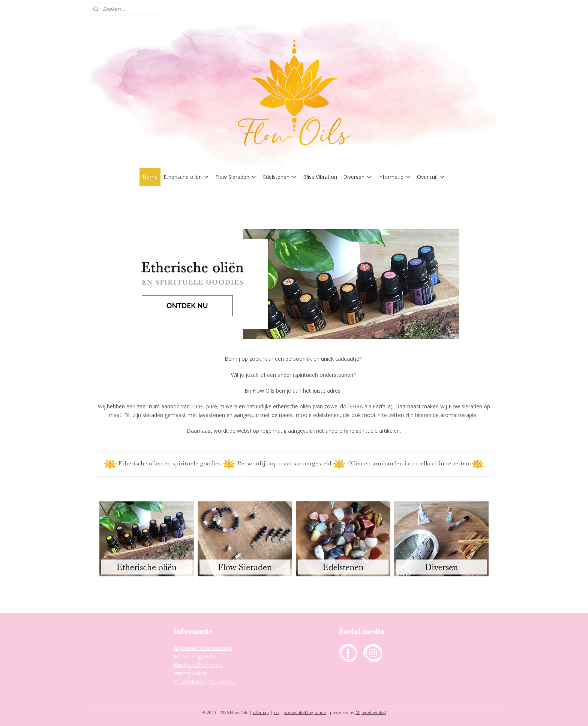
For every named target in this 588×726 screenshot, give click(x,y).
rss (277, 712)
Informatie (394, 177)
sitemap (261, 712)
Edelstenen (280, 177)
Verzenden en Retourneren (206, 682)
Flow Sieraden (236, 177)
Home (150, 177)
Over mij (431, 177)
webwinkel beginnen (305, 712)
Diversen (358, 177)
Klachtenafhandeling (198, 665)
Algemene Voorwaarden (203, 648)
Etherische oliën (186, 177)
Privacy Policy (190, 673)
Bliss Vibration (320, 177)
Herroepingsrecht (195, 656)
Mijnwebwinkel (371, 712)
